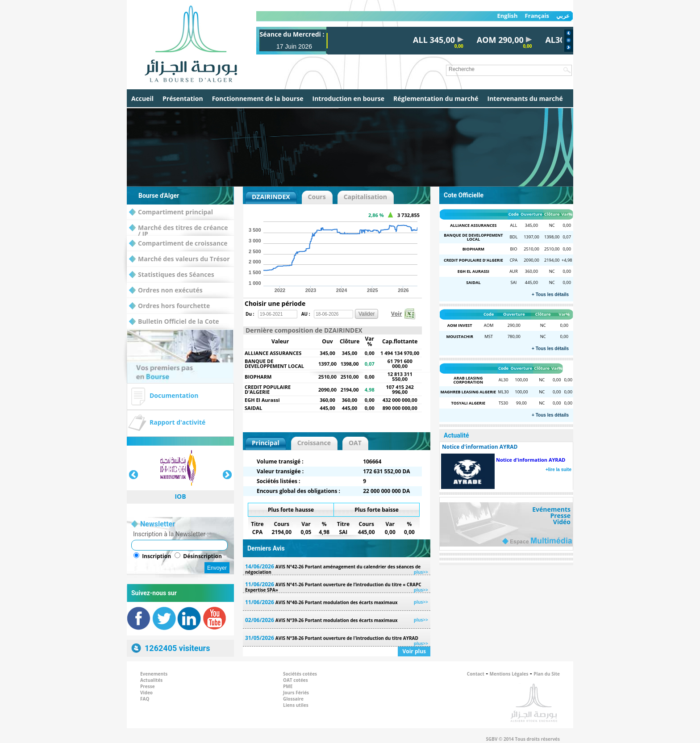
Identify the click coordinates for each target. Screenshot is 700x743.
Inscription (156, 556)
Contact (476, 674)
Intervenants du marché (525, 98)
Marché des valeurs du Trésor (179, 259)
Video (146, 693)
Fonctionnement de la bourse (258, 98)
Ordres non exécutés (166, 290)
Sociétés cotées (300, 674)
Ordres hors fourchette (169, 306)
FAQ (145, 699)
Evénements (551, 509)
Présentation (183, 98)
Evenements (154, 674)
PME (288, 686)
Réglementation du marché (436, 98)
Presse (560, 516)
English (507, 16)
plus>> (421, 572)
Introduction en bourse (348, 98)
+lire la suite (558, 470)
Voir (396, 314)
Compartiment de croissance (178, 244)
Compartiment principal (171, 212)
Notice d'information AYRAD (531, 460)
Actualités (151, 680)
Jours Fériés (296, 693)
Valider (367, 314)
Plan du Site (547, 674)
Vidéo (562, 522)
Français (537, 16)
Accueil (142, 98)
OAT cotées (296, 680)
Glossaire (293, 699)
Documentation (174, 395)
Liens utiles (296, 705)
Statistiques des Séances (172, 275)
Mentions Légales (509, 674)
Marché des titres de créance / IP (178, 228)
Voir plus (414, 651)
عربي (563, 16)
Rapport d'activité (177, 422)
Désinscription (202, 556)
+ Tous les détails (550, 294)
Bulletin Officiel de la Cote (174, 322)
